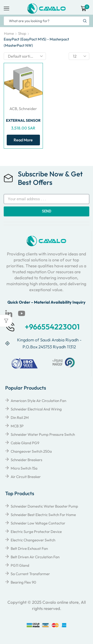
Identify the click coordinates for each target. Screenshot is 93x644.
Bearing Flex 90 (23, 582)
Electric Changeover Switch (33, 540)
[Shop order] (25, 56)
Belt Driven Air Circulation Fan (35, 557)
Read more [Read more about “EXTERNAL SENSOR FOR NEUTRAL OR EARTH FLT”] (23, 140)
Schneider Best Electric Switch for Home (43, 515)
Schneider (28, 109)
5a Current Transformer (30, 574)
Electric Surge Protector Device (36, 532)
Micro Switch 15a (24, 468)
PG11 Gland (20, 565)
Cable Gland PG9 (25, 443)
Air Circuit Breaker (26, 477)
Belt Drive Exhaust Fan (29, 548)
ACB (13, 109)
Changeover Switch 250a (31, 451)
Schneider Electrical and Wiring (36, 409)
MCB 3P (17, 426)
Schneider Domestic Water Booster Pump (44, 506)
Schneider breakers (26, 460)
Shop (22, 33)
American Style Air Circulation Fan (38, 401)
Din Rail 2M (20, 418)
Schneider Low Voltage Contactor (38, 523)
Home (9, 33)
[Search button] (85, 21)
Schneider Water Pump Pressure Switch (43, 434)
